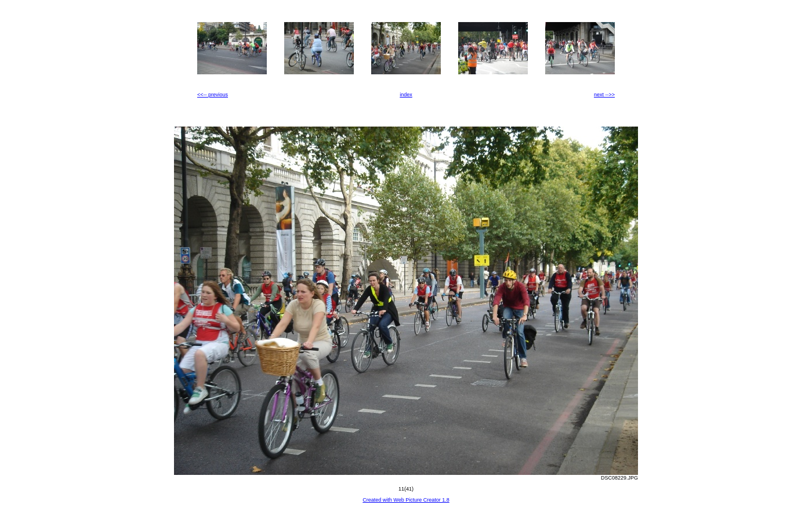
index (406, 95)
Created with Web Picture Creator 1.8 (406, 500)
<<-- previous (213, 95)
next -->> (604, 95)
